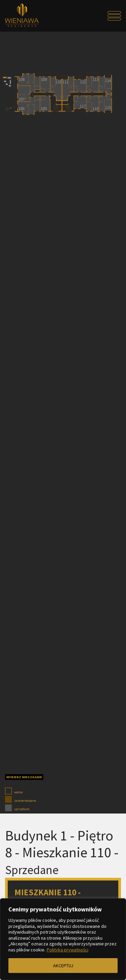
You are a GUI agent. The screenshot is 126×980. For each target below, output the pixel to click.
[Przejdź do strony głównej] (19, 16)
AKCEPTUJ (63, 966)
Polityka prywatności (68, 950)
